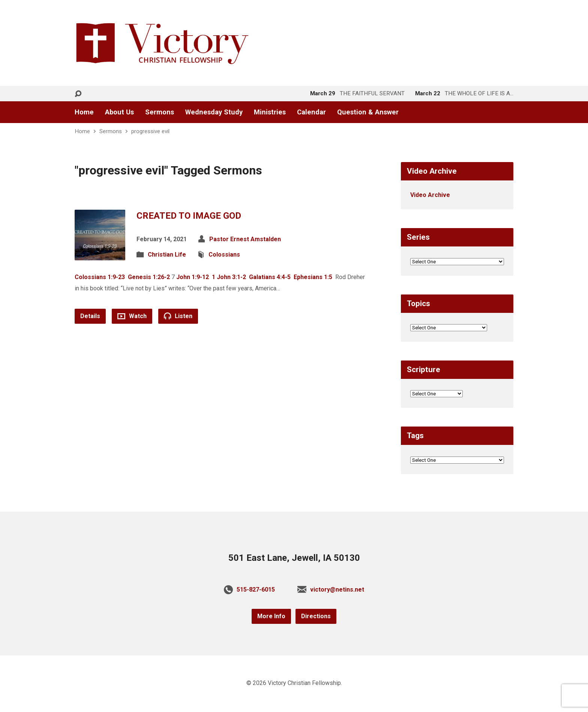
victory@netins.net (337, 590)
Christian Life (167, 255)
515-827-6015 (256, 590)
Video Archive (430, 195)
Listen (178, 316)
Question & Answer (368, 112)
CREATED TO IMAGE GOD (189, 216)
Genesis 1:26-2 (149, 277)
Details (90, 316)
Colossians (224, 255)
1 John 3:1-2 (229, 277)
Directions (316, 616)
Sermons (160, 112)
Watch (132, 316)
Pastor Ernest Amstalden (245, 239)
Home (84, 112)
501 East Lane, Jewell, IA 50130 (294, 558)
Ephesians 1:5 (313, 277)
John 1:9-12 (193, 277)
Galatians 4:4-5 (270, 277)
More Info (271, 616)
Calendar (311, 112)
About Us (119, 112)
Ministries (270, 112)
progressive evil (150, 131)
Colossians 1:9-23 (100, 277)
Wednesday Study (214, 112)
